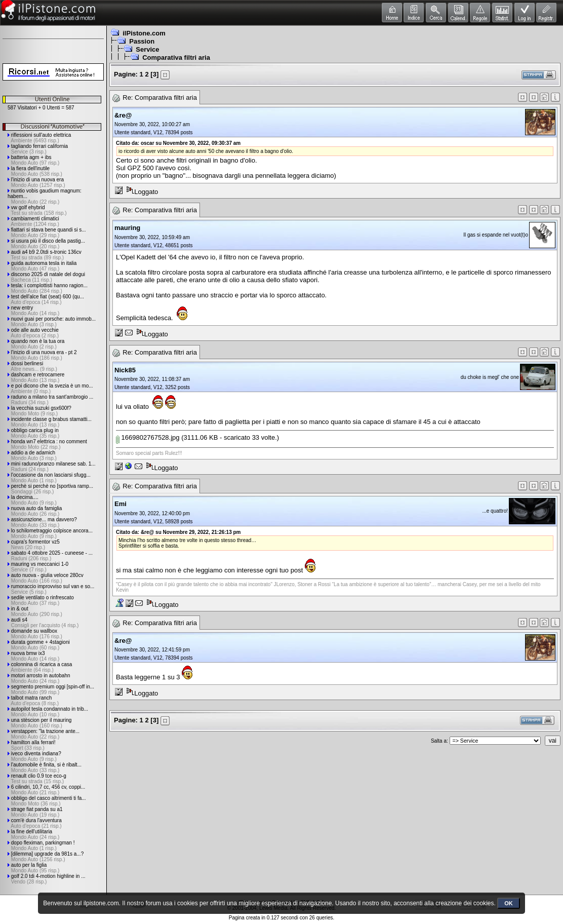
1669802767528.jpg (148, 437)
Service (147, 49)
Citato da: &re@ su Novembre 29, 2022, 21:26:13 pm (178, 532)
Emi (120, 504)
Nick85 (125, 370)
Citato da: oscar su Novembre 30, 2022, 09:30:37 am (178, 143)
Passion (142, 41)
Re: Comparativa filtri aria (160, 98)
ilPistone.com (144, 33)
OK (509, 903)
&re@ (123, 115)
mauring (127, 228)
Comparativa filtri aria (176, 57)
